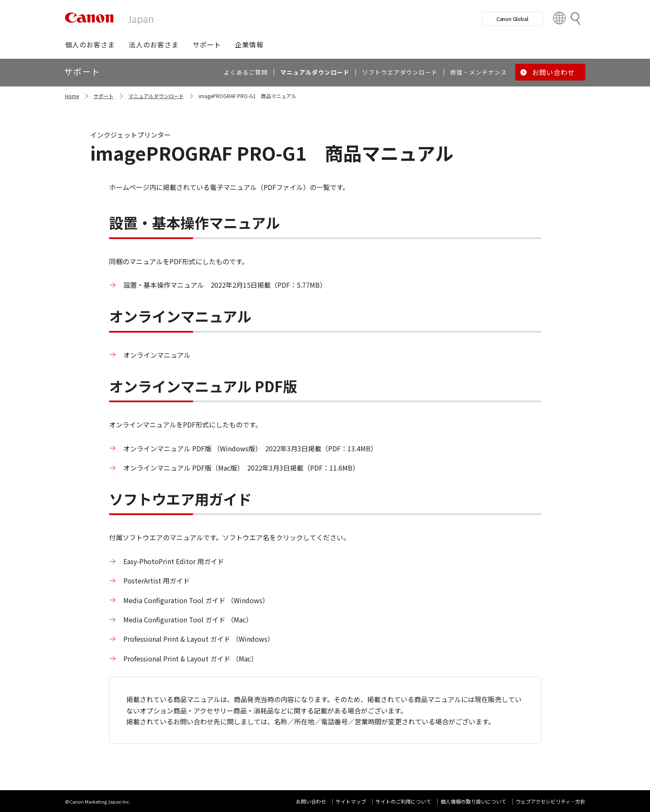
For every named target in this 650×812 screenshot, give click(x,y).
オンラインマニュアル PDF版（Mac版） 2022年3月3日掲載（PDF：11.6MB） (241, 468)
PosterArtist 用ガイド (157, 580)
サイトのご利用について (403, 801)
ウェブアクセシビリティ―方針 (551, 801)
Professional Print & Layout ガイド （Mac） (191, 658)
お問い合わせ (311, 801)
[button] (90, 44)
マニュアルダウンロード (156, 96)
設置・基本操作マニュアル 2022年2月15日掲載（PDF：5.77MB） (225, 285)
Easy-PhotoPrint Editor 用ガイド (174, 561)
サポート (104, 96)
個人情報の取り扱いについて (473, 801)
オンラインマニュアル (157, 355)
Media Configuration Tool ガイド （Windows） (196, 600)
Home (72, 96)
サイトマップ (351, 801)
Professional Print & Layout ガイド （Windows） (199, 639)
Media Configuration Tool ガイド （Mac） (188, 619)
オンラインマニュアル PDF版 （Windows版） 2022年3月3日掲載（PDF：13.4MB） (250, 448)
